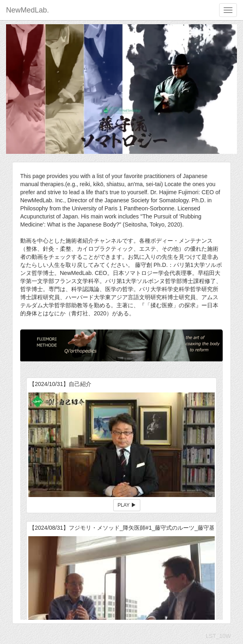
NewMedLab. (27, 10)
